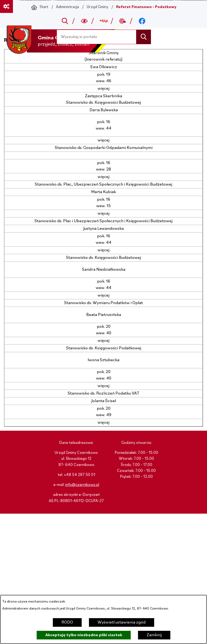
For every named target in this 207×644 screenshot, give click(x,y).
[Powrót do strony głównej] (40, 7)
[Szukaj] (144, 37)
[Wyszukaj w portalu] (97, 37)
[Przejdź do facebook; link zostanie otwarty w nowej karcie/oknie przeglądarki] (142, 21)
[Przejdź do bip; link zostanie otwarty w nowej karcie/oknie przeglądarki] (103, 21)
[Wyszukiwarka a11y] (84, 21)
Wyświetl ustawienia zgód (122, 622)
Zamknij (154, 635)
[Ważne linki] (6, 6)
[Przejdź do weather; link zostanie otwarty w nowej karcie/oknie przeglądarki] (123, 21)
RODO (67, 622)
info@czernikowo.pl (82, 485)
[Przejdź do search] (65, 21)
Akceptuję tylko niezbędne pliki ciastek (84, 635)
